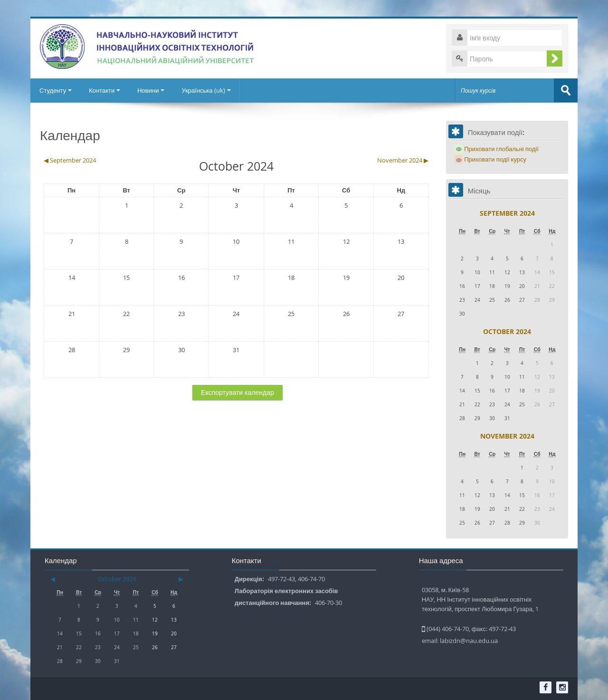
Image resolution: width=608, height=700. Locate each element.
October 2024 (507, 331)
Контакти (106, 90)
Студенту (56, 90)
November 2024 (507, 436)
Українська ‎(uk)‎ (209, 90)
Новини (153, 90)
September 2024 (507, 213)
